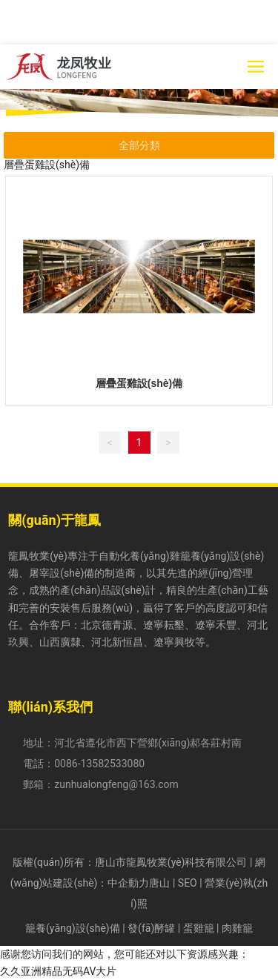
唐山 (159, 883)
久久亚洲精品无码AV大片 (58, 971)
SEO (188, 883)
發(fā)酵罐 (151, 928)
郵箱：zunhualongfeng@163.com (101, 784)
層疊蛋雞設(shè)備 (139, 383)
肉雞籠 (237, 928)
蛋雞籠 (199, 928)
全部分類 (139, 145)
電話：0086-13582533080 (84, 764)
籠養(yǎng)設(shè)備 (73, 928)
